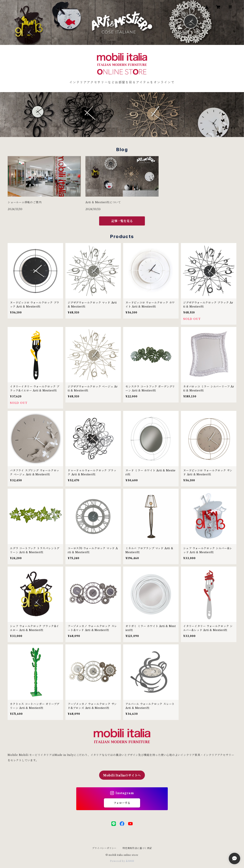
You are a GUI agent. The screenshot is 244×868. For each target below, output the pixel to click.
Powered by (122, 861)
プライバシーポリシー (104, 848)
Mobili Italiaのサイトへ (122, 775)
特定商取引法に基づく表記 (137, 848)
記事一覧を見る (122, 221)
